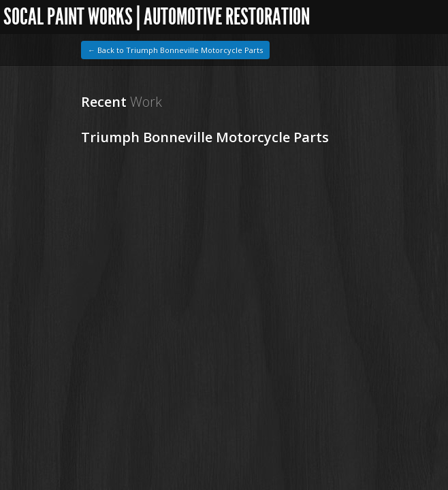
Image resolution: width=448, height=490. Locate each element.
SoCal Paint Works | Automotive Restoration (153, 17)
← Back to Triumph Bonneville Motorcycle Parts (175, 50)
